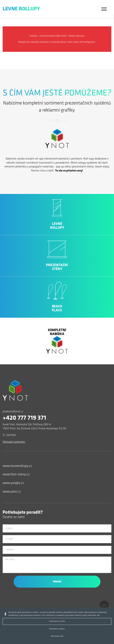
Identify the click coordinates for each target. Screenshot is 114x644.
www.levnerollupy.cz (17, 466)
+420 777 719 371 (24, 418)
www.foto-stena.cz (16, 474)
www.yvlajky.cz (13, 483)
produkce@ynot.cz (13, 412)
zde (98, 615)
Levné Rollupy (21, 9)
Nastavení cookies (57, 629)
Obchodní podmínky (14, 442)
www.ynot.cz (12, 492)
